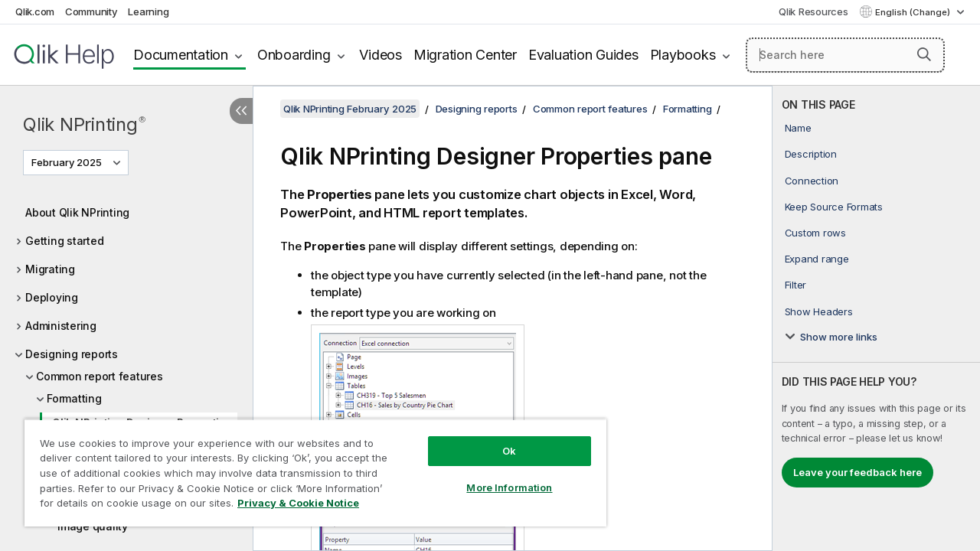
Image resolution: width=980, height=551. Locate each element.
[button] (924, 54)
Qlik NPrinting (84, 124)
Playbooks (683, 55)
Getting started (64, 241)
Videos (381, 55)
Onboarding (294, 55)
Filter (796, 285)
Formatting (74, 398)
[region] (309, 467)
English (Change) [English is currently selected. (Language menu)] (914, 12)
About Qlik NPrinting (77, 212)
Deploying (52, 297)
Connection (812, 181)
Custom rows (815, 233)
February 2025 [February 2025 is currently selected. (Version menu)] (68, 162)
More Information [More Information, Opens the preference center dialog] (498, 476)
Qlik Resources (813, 11)
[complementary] (876, 318)
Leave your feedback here (857, 472)
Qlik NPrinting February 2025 (350, 109)
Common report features (100, 376)
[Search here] (845, 55)
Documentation (181, 55)
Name (798, 128)
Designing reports (72, 354)
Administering (61, 326)
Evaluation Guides (583, 55)
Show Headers (819, 311)
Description (811, 154)
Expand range (817, 259)
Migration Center (465, 55)
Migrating (50, 269)
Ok (498, 439)
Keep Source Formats (834, 207)
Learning (148, 11)
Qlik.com (35, 11)
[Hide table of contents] (241, 111)
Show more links (839, 337)
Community (91, 11)
